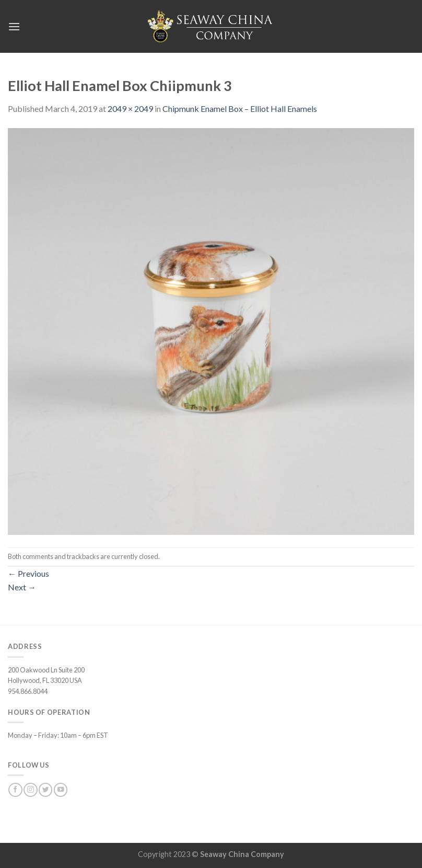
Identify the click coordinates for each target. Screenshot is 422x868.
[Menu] (14, 26)
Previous (28, 573)
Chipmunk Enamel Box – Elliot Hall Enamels (240, 109)
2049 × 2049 (130, 109)
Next (22, 587)
